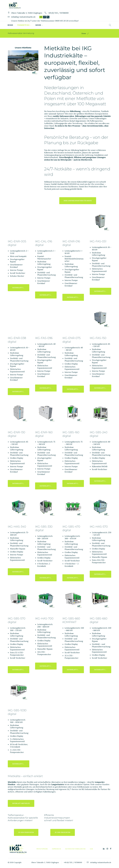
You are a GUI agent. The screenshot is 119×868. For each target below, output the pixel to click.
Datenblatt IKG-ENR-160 (48, 486)
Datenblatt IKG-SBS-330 (48, 578)
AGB (91, 849)
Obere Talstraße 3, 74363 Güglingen (27, 13)
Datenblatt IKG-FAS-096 (48, 388)
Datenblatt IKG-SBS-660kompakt (75, 670)
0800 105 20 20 (62, 21)
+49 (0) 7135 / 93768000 (58, 13)
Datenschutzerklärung (75, 849)
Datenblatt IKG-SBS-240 (103, 481)
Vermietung (24, 25)
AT (45, 17)
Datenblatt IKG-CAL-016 (48, 295)
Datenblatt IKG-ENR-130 (21, 483)
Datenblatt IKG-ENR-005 (21, 288)
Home (11, 25)
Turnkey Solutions (60, 25)
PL (48, 17)
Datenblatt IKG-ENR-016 (75, 297)
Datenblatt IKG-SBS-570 (21, 670)
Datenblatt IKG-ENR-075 (75, 389)
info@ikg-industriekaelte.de (23, 17)
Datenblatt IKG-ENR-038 (21, 392)
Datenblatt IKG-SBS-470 (75, 578)
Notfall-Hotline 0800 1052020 (64, 184)
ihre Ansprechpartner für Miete (78, 201)
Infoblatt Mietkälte (21, 803)
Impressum (56, 849)
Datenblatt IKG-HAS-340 (21, 572)
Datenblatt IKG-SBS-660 (103, 670)
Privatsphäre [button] (42, 849)
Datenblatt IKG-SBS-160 (75, 483)
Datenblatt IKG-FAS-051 (103, 291)
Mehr (76, 25)
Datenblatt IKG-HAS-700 (48, 666)
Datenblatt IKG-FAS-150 (103, 388)
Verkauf (40, 25)
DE (41, 17)
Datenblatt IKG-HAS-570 (103, 574)
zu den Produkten (26, 832)
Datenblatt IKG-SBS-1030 (21, 764)
